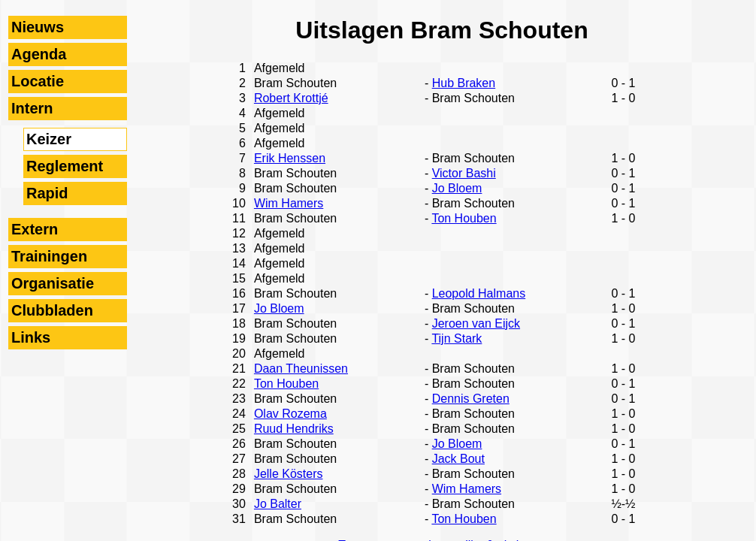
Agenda (39, 54)
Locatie (38, 81)
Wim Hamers (289, 203)
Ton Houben (464, 218)
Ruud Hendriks (294, 429)
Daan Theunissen (301, 369)
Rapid (47, 193)
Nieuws (38, 27)
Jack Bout (458, 459)
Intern (32, 108)
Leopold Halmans (479, 293)
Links (31, 337)
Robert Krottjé (291, 98)
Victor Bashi (464, 173)
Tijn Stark (457, 339)
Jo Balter (278, 504)
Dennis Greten (471, 399)
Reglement (65, 166)
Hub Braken (464, 83)
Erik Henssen (290, 158)
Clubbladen (52, 310)
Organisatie (53, 283)
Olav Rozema (290, 414)
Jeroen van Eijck (476, 323)
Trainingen (49, 256)
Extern (35, 229)
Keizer (49, 139)
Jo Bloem (457, 188)
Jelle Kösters (289, 474)
